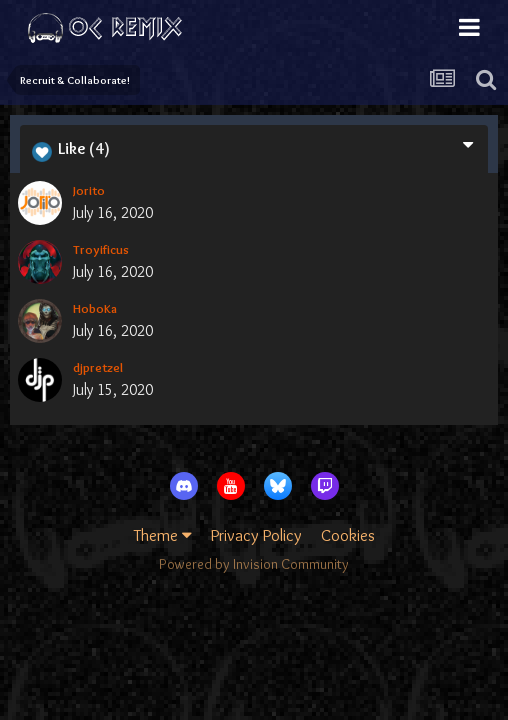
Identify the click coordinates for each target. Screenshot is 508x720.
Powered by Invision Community (254, 564)
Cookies (348, 535)
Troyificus (101, 249)
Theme (163, 535)
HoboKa (95, 308)
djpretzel (98, 367)
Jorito (89, 190)
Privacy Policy (256, 535)
